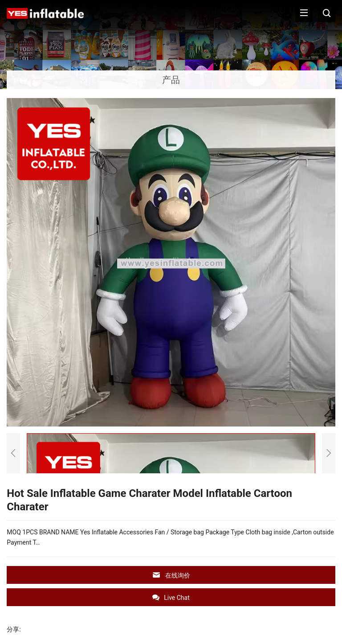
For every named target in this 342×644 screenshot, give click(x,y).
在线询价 (171, 575)
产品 (171, 80)
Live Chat (171, 597)
